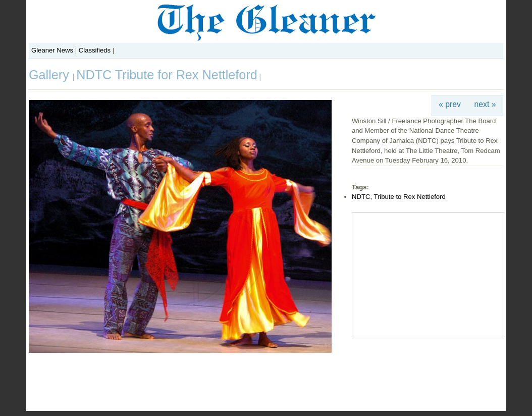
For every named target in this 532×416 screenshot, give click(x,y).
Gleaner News (52, 50)
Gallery (51, 75)
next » (485, 104)
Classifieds (95, 50)
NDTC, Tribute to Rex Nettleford (399, 197)
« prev (450, 104)
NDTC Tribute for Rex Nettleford (167, 75)
